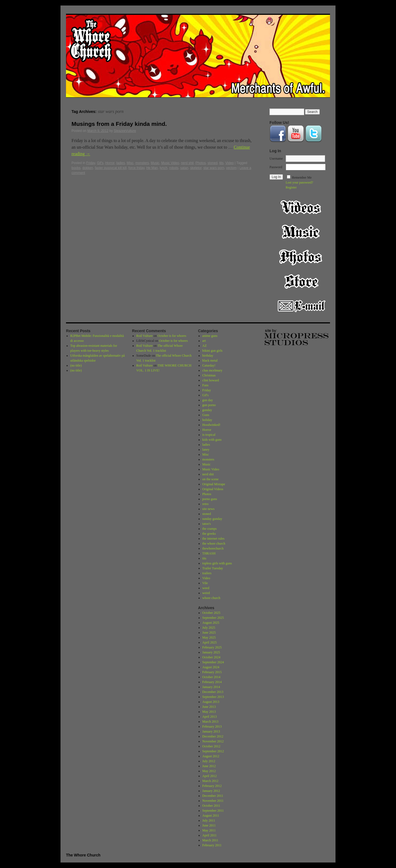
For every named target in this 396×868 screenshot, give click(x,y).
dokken (88, 168)
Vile (205, 583)
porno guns (210, 499)
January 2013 (211, 731)
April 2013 (210, 717)
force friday (136, 168)
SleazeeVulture (125, 131)
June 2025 (209, 633)
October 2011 (211, 806)
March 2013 (210, 722)
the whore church (214, 543)
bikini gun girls (212, 351)
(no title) (76, 365)
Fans (206, 385)
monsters (142, 163)
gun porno (209, 405)
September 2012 (213, 751)
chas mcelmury (212, 370)
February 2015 (212, 672)
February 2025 (212, 647)
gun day (208, 400)
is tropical (209, 435)
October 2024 (211, 657)
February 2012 (212, 786)
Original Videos (213, 489)
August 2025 (211, 623)
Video (230, 163)
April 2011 (210, 835)
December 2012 (213, 736)
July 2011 (209, 820)
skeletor (196, 168)
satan (184, 168)
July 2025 (209, 628)
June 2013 (209, 707)
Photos (201, 163)
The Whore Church (83, 855)
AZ (205, 346)
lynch (164, 168)
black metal (210, 360)
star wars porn (214, 168)
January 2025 (211, 652)
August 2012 (211, 756)
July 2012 (209, 761)
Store (301, 281)
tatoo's (207, 524)
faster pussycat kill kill (111, 168)
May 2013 (209, 712)
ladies (121, 163)
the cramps (210, 529)
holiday (207, 420)
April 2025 (210, 642)
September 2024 (213, 662)
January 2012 (211, 791)
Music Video (170, 163)
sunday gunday (212, 519)
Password (276, 167)
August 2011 (211, 816)
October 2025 (211, 613)
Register (291, 187)
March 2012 (210, 781)
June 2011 (209, 825)
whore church (211, 598)
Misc (130, 163)
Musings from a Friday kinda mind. (119, 124)
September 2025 (213, 618)
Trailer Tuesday (213, 568)
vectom (231, 168)
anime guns (210, 336)
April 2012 (210, 776)
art (204, 341)
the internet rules (214, 539)
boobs (76, 168)
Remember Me (302, 178)
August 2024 (211, 667)
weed (206, 588)
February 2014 (212, 682)
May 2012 (209, 771)
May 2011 (209, 830)
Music (155, 163)
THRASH (209, 553)
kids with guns (212, 440)
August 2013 (211, 702)
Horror (110, 163)
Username (276, 159)
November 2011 (213, 801)
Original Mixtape (214, 484)
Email (301, 306)
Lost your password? (299, 182)
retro (206, 504)
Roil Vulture (145, 336)
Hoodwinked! (211, 425)
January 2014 (211, 687)
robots (174, 168)
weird (206, 593)
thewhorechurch (213, 548)
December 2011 (213, 796)
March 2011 (210, 840)
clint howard (211, 380)
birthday (208, 356)
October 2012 (211, 746)
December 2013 (213, 692)
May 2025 (209, 637)
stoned (213, 163)
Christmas (209, 375)
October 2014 (211, 677)
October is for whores (172, 336)
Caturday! (209, 365)
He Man (152, 168)
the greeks (209, 534)
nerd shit (187, 163)
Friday (90, 163)
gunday (207, 410)
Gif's (100, 163)
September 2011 (213, 811)
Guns (206, 415)
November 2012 (213, 741)
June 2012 (209, 766)
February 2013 (212, 726)
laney (206, 450)
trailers (207, 573)
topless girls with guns (217, 563)
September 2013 (213, 697)
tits (222, 163)
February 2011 (212, 845)
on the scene (211, 479)
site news (208, 509)
